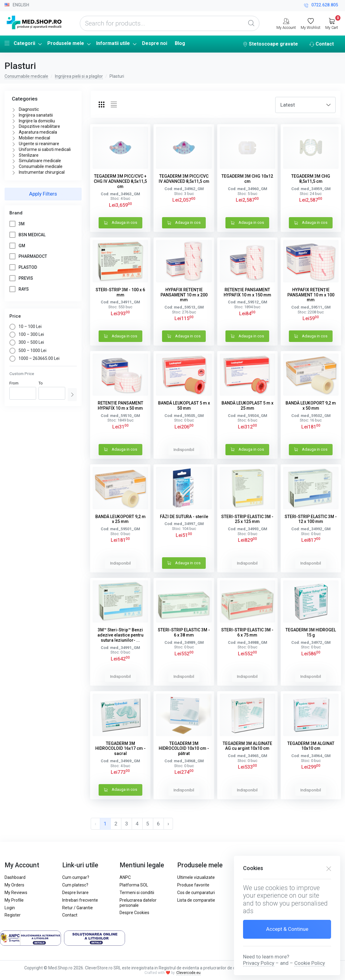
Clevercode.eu (188, 973)
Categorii (20, 43)
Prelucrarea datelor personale (138, 903)
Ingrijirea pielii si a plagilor (79, 76)
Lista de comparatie (196, 900)
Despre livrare (75, 893)
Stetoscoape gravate (270, 44)
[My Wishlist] (311, 23)
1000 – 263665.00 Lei (34, 358)
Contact (322, 44)
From (14, 383)
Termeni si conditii (137, 893)
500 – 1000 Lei (28, 350)
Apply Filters (43, 194)
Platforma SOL (134, 885)
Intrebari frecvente (80, 900)
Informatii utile (113, 43)
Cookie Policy (310, 963)
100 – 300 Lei (27, 334)
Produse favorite (193, 885)
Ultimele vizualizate (196, 877)
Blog (180, 43)
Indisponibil (184, 450)
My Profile (14, 900)
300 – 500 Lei (27, 342)
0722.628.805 (321, 6)
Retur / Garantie (78, 908)
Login (10, 908)
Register (13, 915)
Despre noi (155, 43)
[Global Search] (251, 23)
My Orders (14, 885)
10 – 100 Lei (25, 326)
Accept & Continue (287, 929)
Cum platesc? (75, 885)
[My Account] (286, 23)
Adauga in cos (120, 223)
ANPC (125, 877)
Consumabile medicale (26, 76)
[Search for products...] (170, 23)
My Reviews (16, 893)
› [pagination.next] (168, 824)
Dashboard (15, 877)
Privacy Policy (259, 963)
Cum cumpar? (76, 877)
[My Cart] (332, 23)
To (41, 383)
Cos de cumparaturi (196, 893)
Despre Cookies (134, 913)
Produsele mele (66, 43)
